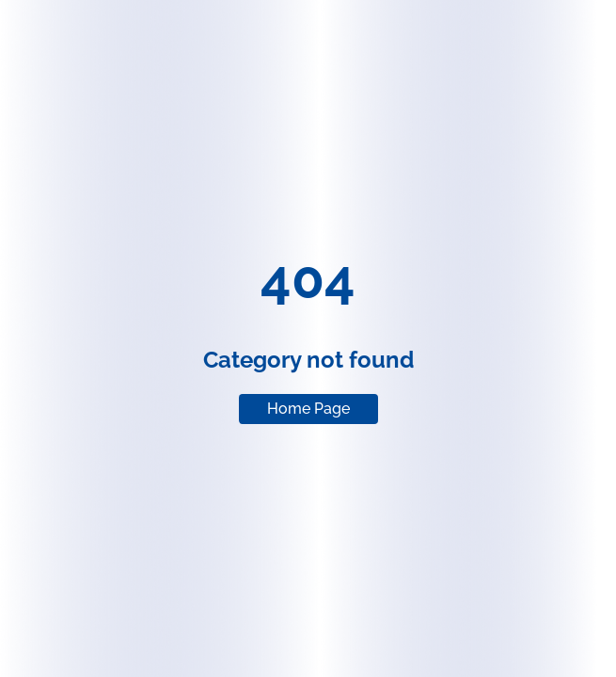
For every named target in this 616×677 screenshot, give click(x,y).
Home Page (308, 409)
